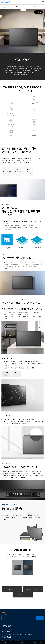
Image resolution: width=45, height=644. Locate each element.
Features (7, 642)
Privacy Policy (10, 629)
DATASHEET (22, 595)
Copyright (3, 629)
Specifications (23, 642)
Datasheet (38, 12)
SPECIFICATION (33, 589)
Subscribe (40, 618)
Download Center (38, 642)
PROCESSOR (13, 589)
